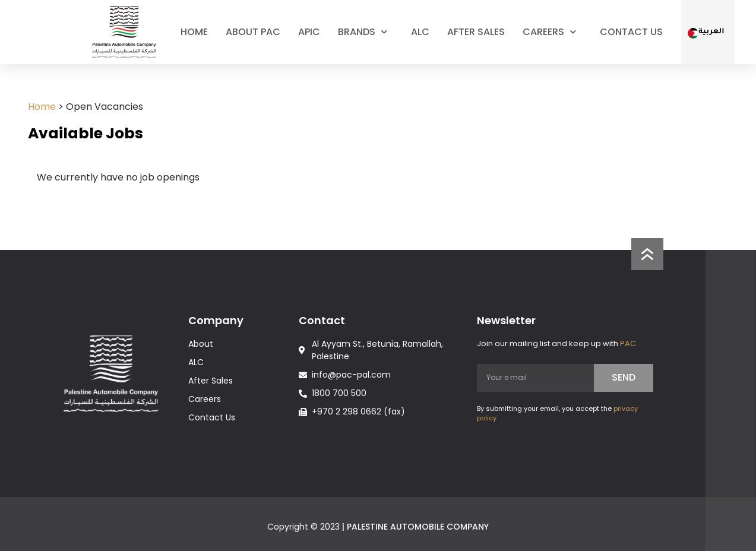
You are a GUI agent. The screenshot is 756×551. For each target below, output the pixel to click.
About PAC (253, 32)
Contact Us (631, 32)
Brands (366, 32)
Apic (309, 32)
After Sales (476, 32)
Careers (552, 32)
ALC (420, 32)
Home (194, 32)
